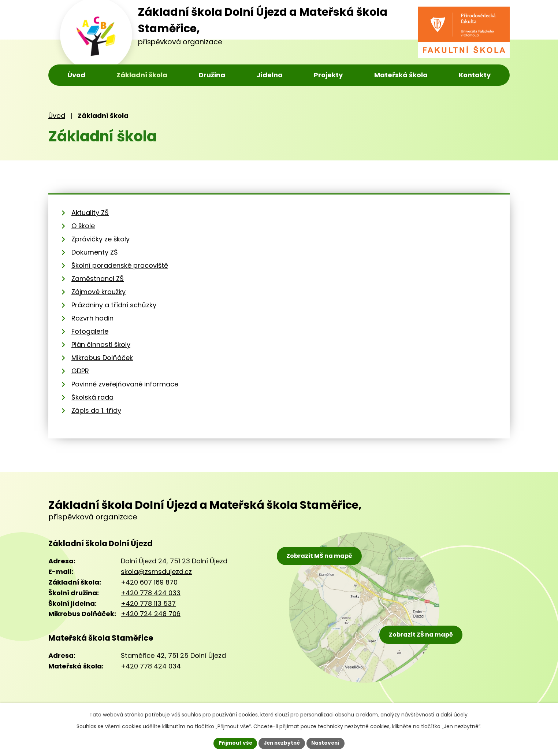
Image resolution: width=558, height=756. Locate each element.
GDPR (80, 371)
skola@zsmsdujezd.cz (156, 572)
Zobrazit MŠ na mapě (320, 557)
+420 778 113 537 (148, 603)
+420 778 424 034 (151, 666)
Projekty (328, 75)
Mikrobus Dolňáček (102, 358)
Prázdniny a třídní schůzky (114, 305)
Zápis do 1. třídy (96, 410)
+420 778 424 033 (151, 593)
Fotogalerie (90, 331)
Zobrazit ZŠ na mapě (423, 634)
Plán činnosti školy (101, 344)
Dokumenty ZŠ (95, 252)
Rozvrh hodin (92, 318)
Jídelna (269, 75)
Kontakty (475, 75)
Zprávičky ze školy (101, 239)
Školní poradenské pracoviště (120, 265)
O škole (83, 226)
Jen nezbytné (282, 743)
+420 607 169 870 (149, 582)
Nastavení (327, 743)
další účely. (455, 714)
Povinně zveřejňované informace (125, 384)
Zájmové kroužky (98, 292)
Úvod (76, 75)
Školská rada (92, 397)
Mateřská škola (401, 75)
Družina (212, 75)
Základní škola (142, 75)
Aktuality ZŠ (90, 213)
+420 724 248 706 (151, 614)
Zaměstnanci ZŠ (98, 279)
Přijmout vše (233, 743)
